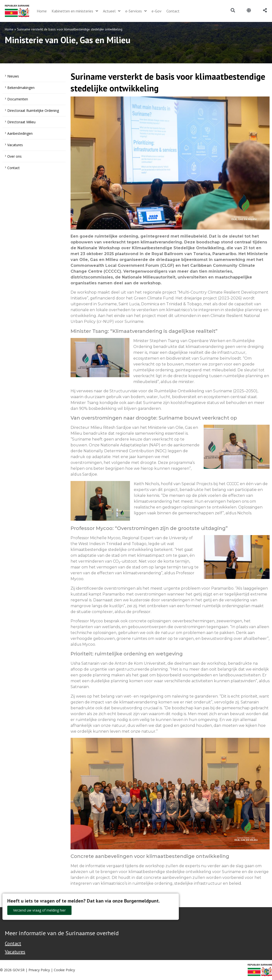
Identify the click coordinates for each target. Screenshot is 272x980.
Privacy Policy (39, 970)
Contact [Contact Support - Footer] (13, 943)
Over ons (14, 156)
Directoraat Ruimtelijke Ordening (33, 110)
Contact (14, 168)
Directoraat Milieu (21, 122)
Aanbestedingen (20, 133)
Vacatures (15, 145)
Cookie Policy (64, 970)
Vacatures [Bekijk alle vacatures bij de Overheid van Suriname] (15, 952)
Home (9, 29)
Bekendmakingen (21, 88)
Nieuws (13, 76)
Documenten (18, 99)
